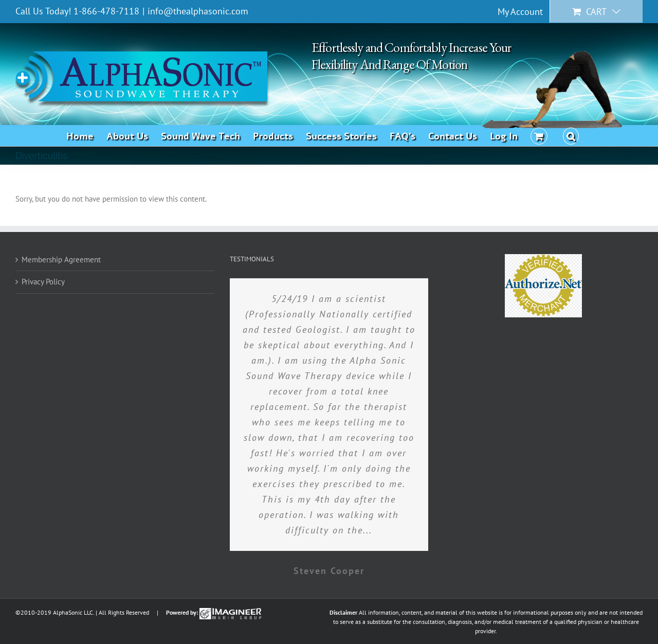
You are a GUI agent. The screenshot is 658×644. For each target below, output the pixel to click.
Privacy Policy (43, 282)
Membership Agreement (61, 260)
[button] (571, 135)
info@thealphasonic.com (198, 11)
